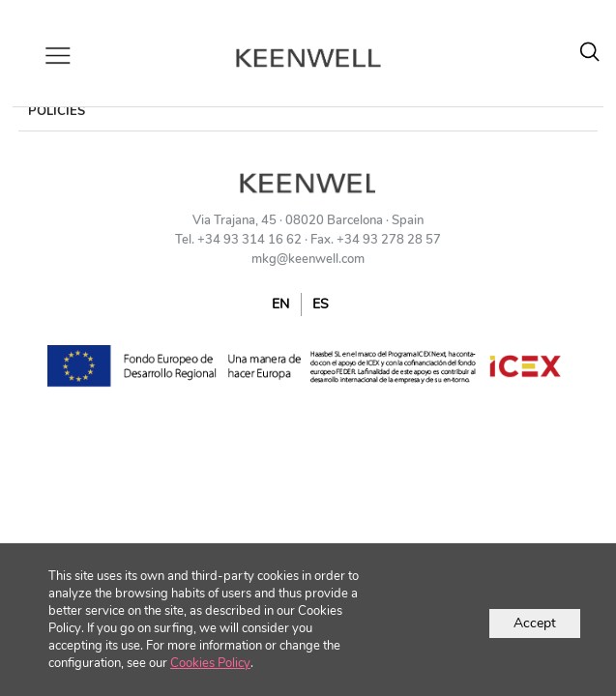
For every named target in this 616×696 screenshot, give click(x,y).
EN (280, 304)
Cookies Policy (210, 663)
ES (321, 304)
